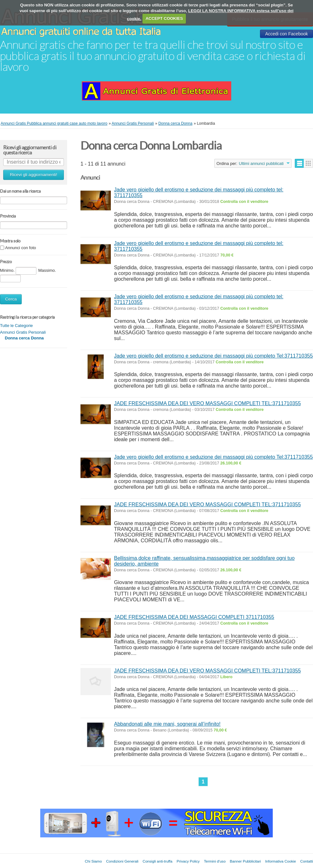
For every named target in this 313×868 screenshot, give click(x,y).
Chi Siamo (93, 861)
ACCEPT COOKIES (164, 18)
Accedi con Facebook (286, 34)
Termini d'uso (215, 861)
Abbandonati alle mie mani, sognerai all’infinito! (167, 724)
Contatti (307, 861)
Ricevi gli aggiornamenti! (34, 175)
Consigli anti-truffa (158, 861)
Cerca (11, 299)
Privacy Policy (188, 861)
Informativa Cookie (281, 861)
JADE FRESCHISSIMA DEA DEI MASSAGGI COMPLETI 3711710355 (194, 617)
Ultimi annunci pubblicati (261, 163)
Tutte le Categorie (16, 326)
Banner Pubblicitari (245, 861)
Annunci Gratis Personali (23, 332)
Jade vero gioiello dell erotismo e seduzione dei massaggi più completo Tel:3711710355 (213, 356)
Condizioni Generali (122, 861)
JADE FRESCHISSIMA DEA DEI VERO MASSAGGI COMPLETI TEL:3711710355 (207, 403)
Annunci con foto (21, 248)
